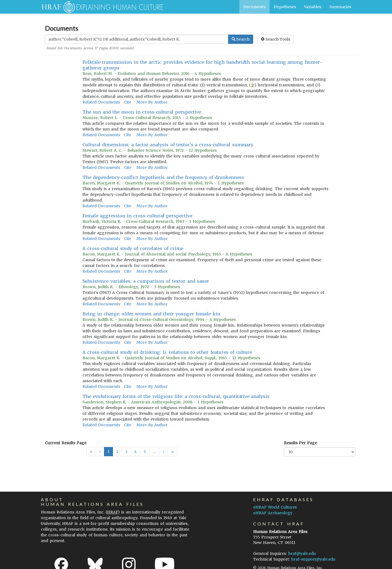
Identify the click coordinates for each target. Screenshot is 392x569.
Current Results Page (66, 443)
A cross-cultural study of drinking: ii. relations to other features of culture (167, 352)
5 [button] (145, 452)
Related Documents (101, 102)
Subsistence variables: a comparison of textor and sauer (146, 281)
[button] (164, 452)
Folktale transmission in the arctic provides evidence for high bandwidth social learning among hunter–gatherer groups (203, 65)
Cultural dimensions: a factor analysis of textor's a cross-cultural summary (168, 145)
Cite (128, 102)
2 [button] (117, 452)
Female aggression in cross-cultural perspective (137, 216)
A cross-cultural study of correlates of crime (133, 248)
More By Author (152, 102)
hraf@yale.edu (302, 553)
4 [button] (135, 452)
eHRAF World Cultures (275, 507)
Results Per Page (300, 443)
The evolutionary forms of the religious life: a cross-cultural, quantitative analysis (176, 396)
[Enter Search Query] (137, 39)
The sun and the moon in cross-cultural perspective (142, 112)
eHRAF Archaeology (273, 513)
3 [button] (126, 452)
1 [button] (108, 452)
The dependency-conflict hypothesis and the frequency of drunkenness (163, 177)
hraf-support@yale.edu (313, 559)
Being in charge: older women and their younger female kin (151, 314)
